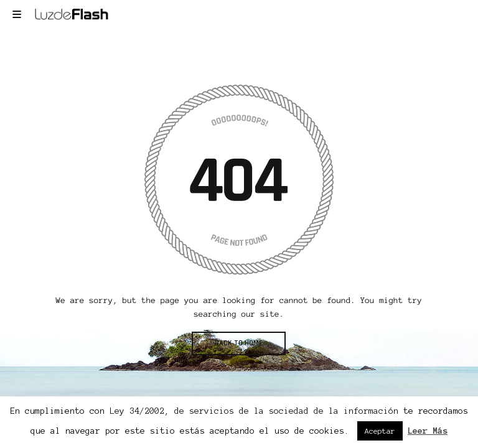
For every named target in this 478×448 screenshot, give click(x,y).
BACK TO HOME (239, 343)
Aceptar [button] (380, 431)
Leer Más (428, 431)
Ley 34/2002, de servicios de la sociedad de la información (254, 411)
